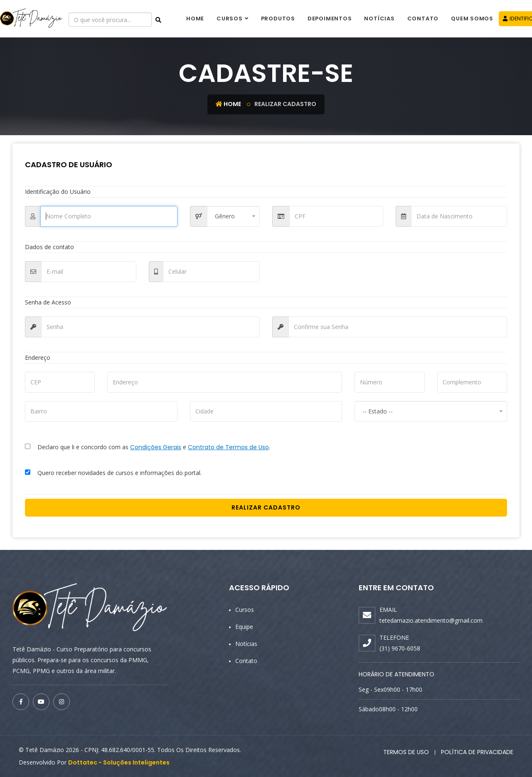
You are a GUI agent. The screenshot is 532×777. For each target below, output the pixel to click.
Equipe (244, 627)
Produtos (278, 19)
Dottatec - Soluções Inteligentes (119, 762)
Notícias (379, 19)
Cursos (230, 19)
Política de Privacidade (477, 752)
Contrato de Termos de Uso (228, 447)
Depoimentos (330, 19)
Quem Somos (472, 19)
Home (195, 19)
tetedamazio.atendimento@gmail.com (431, 620)
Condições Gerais (156, 447)
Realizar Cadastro (266, 507)
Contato (423, 19)
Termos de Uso (406, 752)
